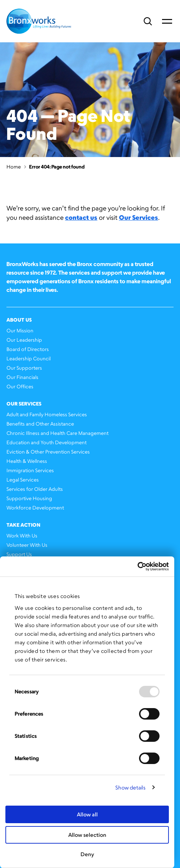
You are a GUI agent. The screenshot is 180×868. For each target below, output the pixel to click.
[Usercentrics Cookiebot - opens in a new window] (137, 566)
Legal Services (23, 480)
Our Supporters (24, 368)
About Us (19, 320)
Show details (130, 788)
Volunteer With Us (27, 545)
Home (14, 167)
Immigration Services (30, 470)
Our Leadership (24, 340)
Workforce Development (35, 507)
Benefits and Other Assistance (40, 424)
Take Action (23, 525)
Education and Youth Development (47, 442)
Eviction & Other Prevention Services (48, 452)
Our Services (139, 217)
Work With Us (22, 535)
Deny (87, 854)
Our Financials (22, 377)
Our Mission (20, 330)
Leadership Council (29, 358)
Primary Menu (167, 21)
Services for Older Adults (35, 489)
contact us (81, 217)
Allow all (87, 814)
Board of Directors (28, 349)
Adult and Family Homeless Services (47, 414)
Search (148, 21)
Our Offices (20, 386)
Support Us (19, 554)
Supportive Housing (29, 498)
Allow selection (87, 835)
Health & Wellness (27, 461)
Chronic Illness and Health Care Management (57, 433)
